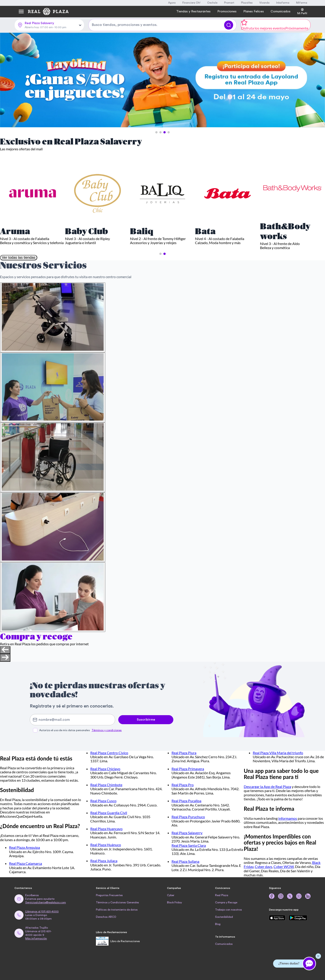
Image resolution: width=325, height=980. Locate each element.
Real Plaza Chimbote (106, 785)
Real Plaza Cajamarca (26, 863)
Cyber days (263, 867)
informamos (288, 818)
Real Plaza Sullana (185, 861)
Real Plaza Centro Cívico (109, 753)
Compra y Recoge (226, 902)
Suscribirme (146, 720)
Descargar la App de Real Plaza (267, 787)
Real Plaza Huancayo (106, 829)
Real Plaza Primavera (188, 769)
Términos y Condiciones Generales (117, 902)
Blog (218, 924)
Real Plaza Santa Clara (189, 845)
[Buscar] (229, 25)
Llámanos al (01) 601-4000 (42, 911)
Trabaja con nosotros (229, 910)
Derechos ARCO (106, 917)
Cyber (171, 895)
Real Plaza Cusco (103, 801)
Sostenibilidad (224, 917)
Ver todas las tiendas (19, 258)
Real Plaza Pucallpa (186, 801)
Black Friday (174, 902)
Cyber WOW (284, 867)
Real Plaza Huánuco (106, 845)
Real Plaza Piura (184, 753)
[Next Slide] (318, 80)
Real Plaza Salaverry (187, 833)
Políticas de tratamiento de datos (117, 910)
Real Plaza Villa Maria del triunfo (278, 753)
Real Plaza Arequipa (24, 847)
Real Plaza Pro (183, 785)
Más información (36, 939)
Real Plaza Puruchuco (188, 817)
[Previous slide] (5, 650)
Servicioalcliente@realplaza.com (46, 902)
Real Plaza (222, 895)
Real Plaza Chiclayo (105, 769)
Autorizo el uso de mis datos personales (80, 730)
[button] (156, 132)
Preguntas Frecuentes (109, 895)
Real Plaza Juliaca (104, 861)
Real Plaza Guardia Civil (109, 813)
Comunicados (224, 944)
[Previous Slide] (7, 80)
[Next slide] (5, 658)
